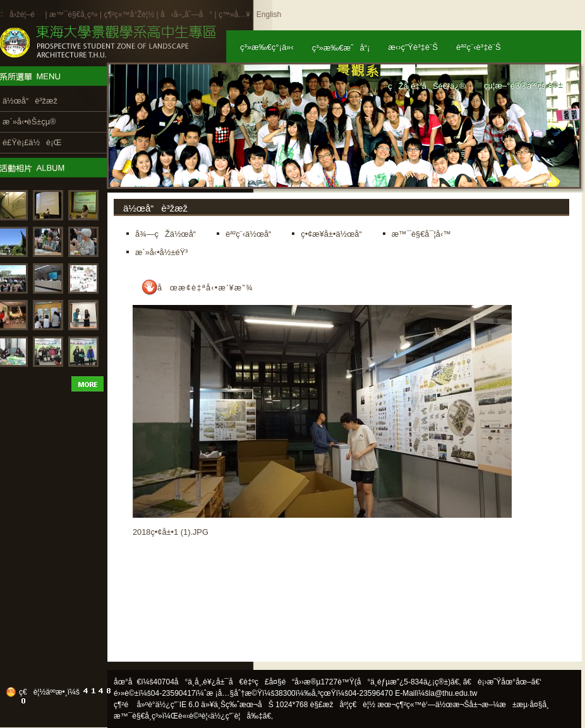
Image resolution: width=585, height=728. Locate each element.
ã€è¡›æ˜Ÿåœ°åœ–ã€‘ (502, 682)
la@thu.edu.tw (453, 693)
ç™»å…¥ (234, 15)
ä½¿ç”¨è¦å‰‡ (237, 716)
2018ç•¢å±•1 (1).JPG (171, 532)
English (269, 15)
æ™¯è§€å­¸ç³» (75, 15)
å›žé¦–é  (26, 15)
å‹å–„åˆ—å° (186, 15)
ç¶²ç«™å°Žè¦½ (129, 15)
